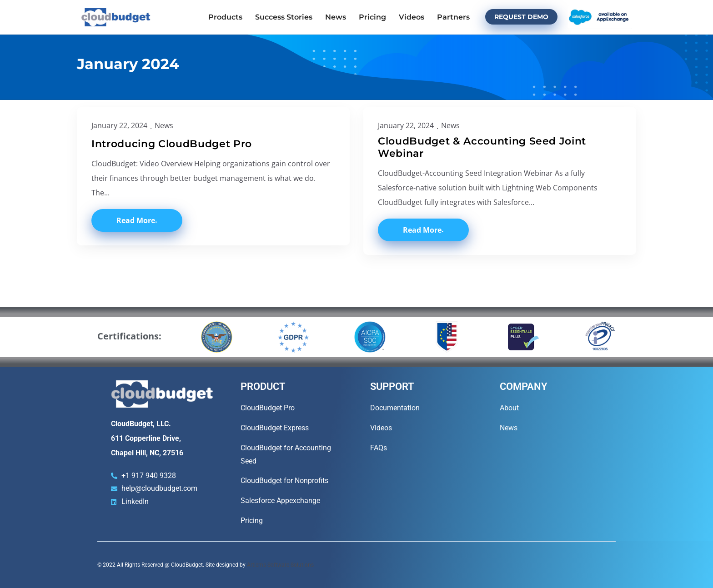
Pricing (372, 17)
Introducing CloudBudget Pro (172, 144)
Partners (453, 17)
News (336, 17)
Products (225, 17)
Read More (136, 220)
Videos (412, 17)
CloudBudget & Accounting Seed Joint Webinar (482, 147)
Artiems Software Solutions (280, 565)
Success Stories (284, 17)
